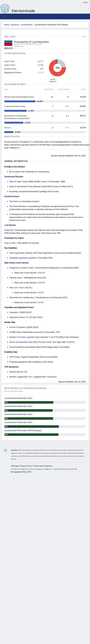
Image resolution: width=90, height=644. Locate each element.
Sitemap (14, 466)
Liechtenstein (26, 25)
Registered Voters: (13, 73)
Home (6, 25)
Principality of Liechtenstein (31, 42)
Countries (15, 25)
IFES (12, 469)
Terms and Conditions (43, 466)
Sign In (86, 2)
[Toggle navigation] (4, 16)
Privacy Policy (26, 466)
